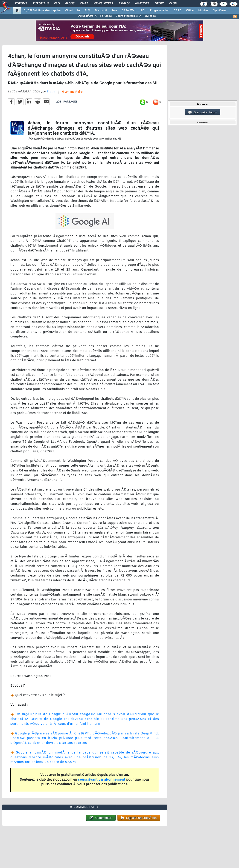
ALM (87, 11)
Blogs (70, 4)
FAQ (57, 4)
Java (114, 11)
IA (79, 11)
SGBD (178, 11)
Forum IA (106, 16)
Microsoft (101, 11)
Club (173, 4)
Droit (159, 4)
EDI (143, 11)
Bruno (51, 92)
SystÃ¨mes (220, 11)
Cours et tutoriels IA (128, 16)
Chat (84, 4)
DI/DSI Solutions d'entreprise (42, 11)
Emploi (124, 4)
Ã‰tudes (142, 4)
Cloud (69, 11)
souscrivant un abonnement (102, 780)
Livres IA (150, 16)
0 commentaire (72, 92)
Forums (21, 4)
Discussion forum (203, 112)
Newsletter (103, 4)
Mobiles (203, 11)
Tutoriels (41, 4)
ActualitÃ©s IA (87, 16)
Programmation (160, 11)
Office (190, 11)
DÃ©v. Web (129, 11)
